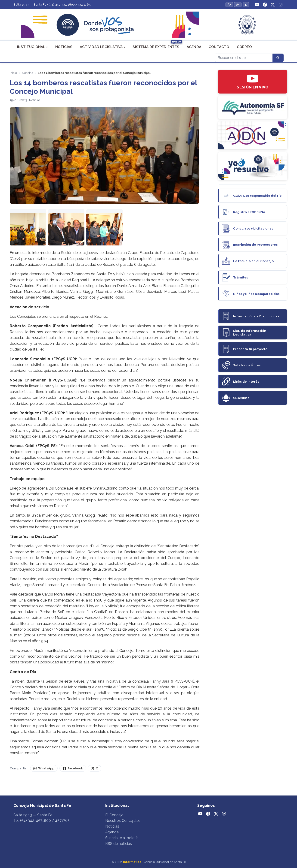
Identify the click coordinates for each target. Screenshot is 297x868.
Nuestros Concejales (123, 821)
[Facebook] (265, 5)
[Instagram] (281, 5)
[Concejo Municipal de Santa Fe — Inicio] (148, 25)
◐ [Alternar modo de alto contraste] (246, 5)
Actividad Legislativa (101, 47)
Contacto (219, 47)
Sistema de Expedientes (156, 47)
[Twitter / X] (273, 5)
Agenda (194, 47)
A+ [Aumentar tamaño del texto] (238, 5)
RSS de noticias (119, 844)
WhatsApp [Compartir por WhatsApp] (44, 768)
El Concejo (114, 815)
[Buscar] (244, 58)
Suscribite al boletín (122, 838)
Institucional (31, 47)
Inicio (13, 73)
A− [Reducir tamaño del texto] (229, 5)
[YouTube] (257, 5)
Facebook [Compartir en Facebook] (73, 768)
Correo (244, 47)
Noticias (64, 47)
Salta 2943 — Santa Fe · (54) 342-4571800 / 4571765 (52, 5)
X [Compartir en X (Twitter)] (95, 768)
